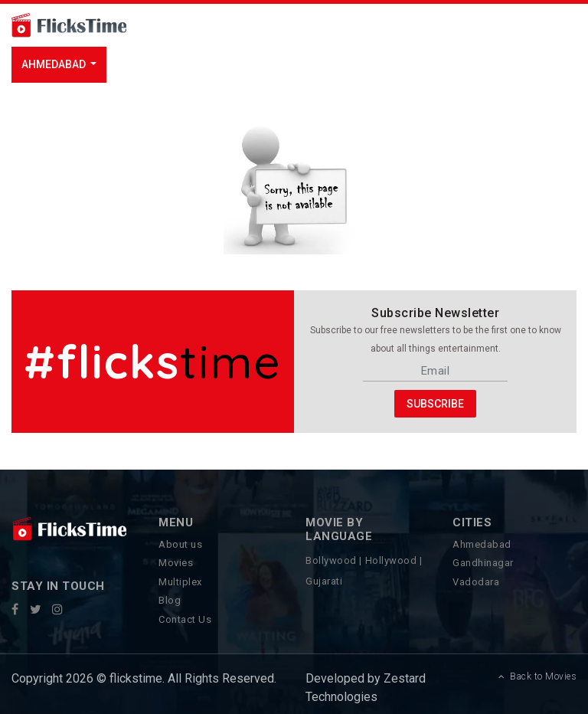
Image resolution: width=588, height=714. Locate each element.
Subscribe (435, 403)
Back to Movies (538, 676)
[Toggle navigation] (192, 25)
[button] (59, 65)
